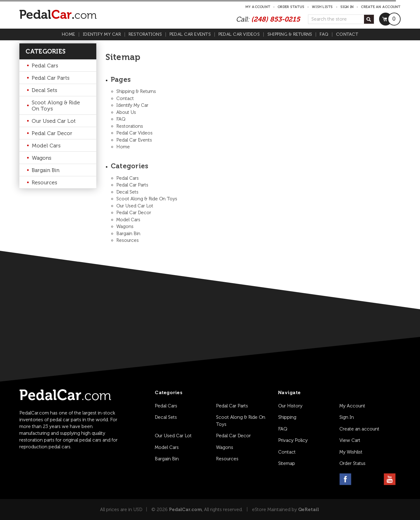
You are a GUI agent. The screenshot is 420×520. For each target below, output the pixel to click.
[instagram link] (360, 479)
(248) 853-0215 (276, 19)
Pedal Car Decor (52, 133)
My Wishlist (351, 452)
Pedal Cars (45, 66)
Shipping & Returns (290, 34)
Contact (347, 34)
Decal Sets (44, 90)
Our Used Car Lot (54, 121)
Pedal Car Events (190, 34)
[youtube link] (390, 479)
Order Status (291, 7)
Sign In (347, 417)
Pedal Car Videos (239, 34)
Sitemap (287, 463)
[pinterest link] (375, 479)
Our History (290, 406)
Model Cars (46, 146)
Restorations (145, 34)
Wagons (42, 158)
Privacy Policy (293, 440)
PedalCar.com (185, 510)
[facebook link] (345, 479)
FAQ (324, 34)
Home (68, 34)
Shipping (287, 417)
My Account (258, 7)
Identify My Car (102, 34)
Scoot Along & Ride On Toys (56, 106)
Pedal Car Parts (51, 78)
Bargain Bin (46, 170)
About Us (126, 112)
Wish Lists (322, 7)
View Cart (350, 440)
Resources (44, 182)
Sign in (347, 7)
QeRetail (308, 510)
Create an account (381, 7)
